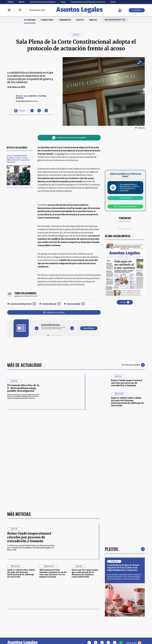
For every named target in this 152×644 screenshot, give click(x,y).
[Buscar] (20, 10)
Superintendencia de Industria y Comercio (88, 2)
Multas (22, 2)
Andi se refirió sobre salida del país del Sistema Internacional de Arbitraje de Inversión (127, 402)
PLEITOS (80, 20)
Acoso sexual (74, 304)
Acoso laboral (49, 304)
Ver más (125, 302)
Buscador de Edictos (115, 20)
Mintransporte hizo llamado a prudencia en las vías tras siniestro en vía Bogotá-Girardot (53, 573)
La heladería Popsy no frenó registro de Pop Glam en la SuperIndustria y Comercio (123, 568)
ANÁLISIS (93, 20)
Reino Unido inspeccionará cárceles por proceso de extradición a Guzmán (126, 383)
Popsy (63, 2)
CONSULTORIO (47, 20)
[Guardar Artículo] (20, 111)
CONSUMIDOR (65, 20)
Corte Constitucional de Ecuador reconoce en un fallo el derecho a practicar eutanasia (18, 159)
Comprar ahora (125, 198)
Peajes (113, 2)
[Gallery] (54, 327)
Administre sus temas (54, 312)
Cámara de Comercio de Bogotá (43, 2)
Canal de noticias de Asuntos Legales (69, 138)
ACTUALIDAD (30, 20)
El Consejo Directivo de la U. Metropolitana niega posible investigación (23, 388)
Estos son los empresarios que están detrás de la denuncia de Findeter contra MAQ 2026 (85, 573)
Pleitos (111, 549)
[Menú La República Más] (9, 10)
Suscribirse (137, 10)
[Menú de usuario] (120, 10)
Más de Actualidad (24, 365)
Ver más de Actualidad (133, 365)
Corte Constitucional (21, 304)
